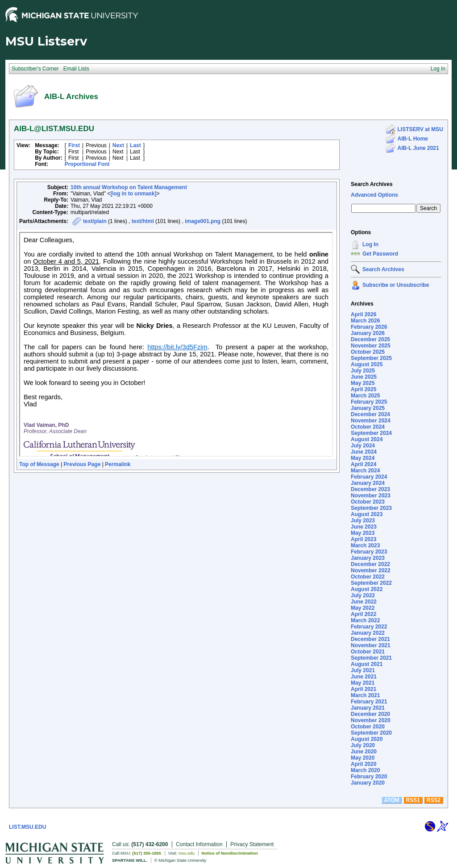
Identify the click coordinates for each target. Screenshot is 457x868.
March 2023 (365, 546)
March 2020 (365, 770)
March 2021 (365, 695)
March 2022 (365, 620)
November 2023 (371, 496)
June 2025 (364, 377)
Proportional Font (87, 164)
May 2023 (363, 533)
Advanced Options (374, 195)
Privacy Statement (252, 844)
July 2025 (363, 371)
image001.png (203, 221)
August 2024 (367, 439)
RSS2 (434, 800)
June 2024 (364, 452)
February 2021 (369, 702)
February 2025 (369, 402)
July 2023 (363, 521)
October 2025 (368, 352)
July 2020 (363, 745)
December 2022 (370, 564)
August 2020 (367, 739)
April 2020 (364, 764)
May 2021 (363, 683)
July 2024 (363, 446)
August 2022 (367, 589)
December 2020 (370, 714)
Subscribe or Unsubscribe (396, 285)
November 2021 (371, 645)
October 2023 (368, 502)
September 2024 (371, 433)
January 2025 (368, 408)
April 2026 (364, 314)
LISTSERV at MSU (420, 129)
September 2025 (371, 358)
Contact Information (199, 844)
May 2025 (363, 383)
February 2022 (369, 627)
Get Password (380, 254)
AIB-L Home (413, 139)
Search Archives (372, 184)
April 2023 (364, 539)
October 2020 (368, 727)
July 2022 (363, 595)
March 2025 (365, 396)
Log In (370, 244)
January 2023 (368, 558)
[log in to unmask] (133, 194)
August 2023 (367, 514)
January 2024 (368, 483)
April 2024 (364, 464)
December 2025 (370, 339)
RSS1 (413, 800)
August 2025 (367, 364)
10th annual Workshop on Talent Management (129, 187)
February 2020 (369, 777)
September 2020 (371, 733)
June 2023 (364, 527)
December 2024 (370, 414)
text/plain (95, 221)
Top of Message (39, 464)
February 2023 (369, 552)
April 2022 (364, 614)
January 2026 (368, 333)
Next (118, 145)
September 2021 (371, 658)
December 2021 (370, 639)
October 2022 (368, 577)
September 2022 (371, 583)
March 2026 (365, 321)
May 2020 (363, 758)
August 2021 (367, 664)
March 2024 (365, 471)
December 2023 (370, 489)
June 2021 (364, 677)
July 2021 (363, 670)
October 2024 (368, 427)
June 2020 (364, 752)
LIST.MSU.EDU (27, 827)
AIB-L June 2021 (418, 148)
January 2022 (368, 633)
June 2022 (364, 602)
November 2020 (371, 720)
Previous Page (82, 464)
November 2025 (371, 346)
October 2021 (368, 652)
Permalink (118, 464)
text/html (143, 221)
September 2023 (371, 508)
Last (135, 145)
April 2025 (364, 389)
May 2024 (363, 458)
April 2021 (364, 689)
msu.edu (187, 853)
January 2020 (368, 783)
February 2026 (369, 327)
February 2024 (369, 477)
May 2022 (363, 608)
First (74, 145)
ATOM (391, 800)
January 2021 (368, 708)
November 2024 (371, 421)
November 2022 (371, 570)
